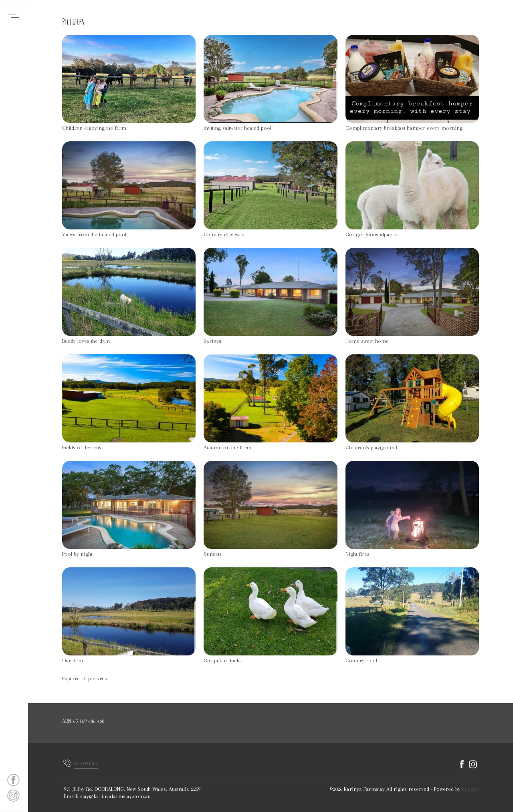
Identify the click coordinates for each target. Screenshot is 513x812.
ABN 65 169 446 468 (83, 721)
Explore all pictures (85, 678)
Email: (71, 796)
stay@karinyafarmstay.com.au (115, 796)
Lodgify (471, 789)
